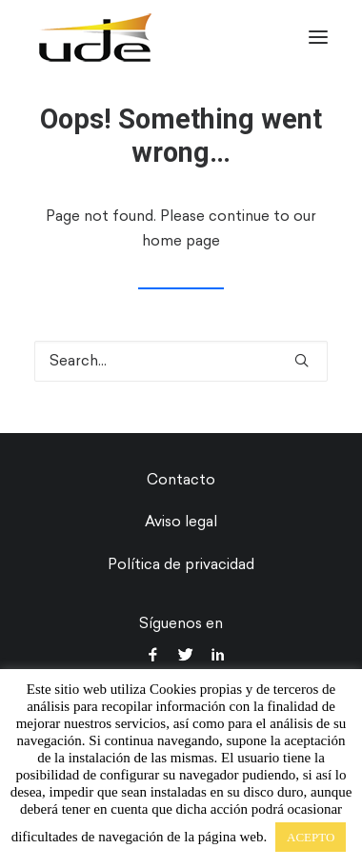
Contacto (181, 480)
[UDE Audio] (95, 37)
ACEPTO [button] (311, 837)
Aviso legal (181, 522)
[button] (318, 37)
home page (181, 241)
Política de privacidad (181, 564)
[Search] (181, 361)
